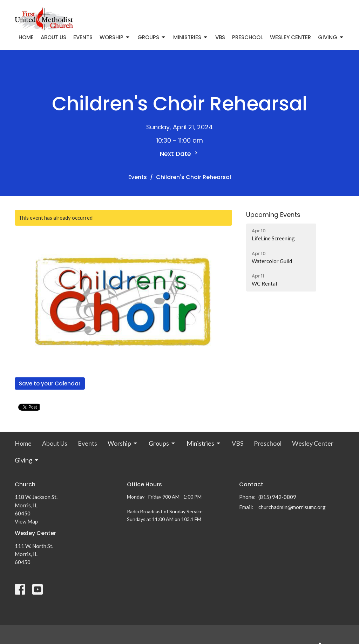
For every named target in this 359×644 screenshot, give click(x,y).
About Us (53, 37)
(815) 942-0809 (277, 497)
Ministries (191, 37)
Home (26, 37)
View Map (26, 521)
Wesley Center (290, 37)
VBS (220, 37)
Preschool (248, 37)
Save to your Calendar (50, 383)
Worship (115, 37)
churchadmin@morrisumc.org (292, 507)
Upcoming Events (273, 215)
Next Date (180, 154)
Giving (331, 37)
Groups (152, 37)
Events (83, 37)
